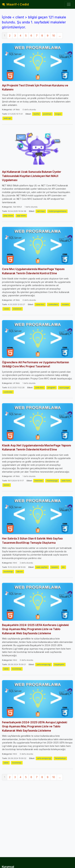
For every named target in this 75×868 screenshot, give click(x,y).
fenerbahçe (60, 758)
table (6, 669)
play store (8, 216)
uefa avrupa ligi (44, 664)
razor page (64, 388)
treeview (39, 481)
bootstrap (8, 572)
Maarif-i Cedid (15, 4)
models (65, 304)
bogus (58, 114)
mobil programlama (57, 211)
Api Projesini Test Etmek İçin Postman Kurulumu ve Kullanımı (35, 87)
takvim (20, 572)
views (6, 309)
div (63, 567)
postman (47, 114)
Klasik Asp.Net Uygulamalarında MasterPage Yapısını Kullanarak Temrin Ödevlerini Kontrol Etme (36, 447)
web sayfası (42, 567)
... (60, 36)
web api (7, 118)
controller (8, 392)
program (52, 388)
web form (66, 481)
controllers (53, 304)
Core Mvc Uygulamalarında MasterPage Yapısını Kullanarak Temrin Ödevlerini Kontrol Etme (33, 271)
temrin (7, 485)
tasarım (55, 567)
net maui (41, 211)
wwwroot (17, 309)
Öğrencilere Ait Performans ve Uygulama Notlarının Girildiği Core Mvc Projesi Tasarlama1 (35, 364)
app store (21, 216)
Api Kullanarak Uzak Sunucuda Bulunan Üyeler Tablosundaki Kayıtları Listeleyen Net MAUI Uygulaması (32, 176)
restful (36, 114)
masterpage (52, 481)
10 (54, 36)
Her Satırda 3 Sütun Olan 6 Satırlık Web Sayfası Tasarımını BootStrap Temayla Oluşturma (32, 540)
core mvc (40, 304)
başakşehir (59, 664)
